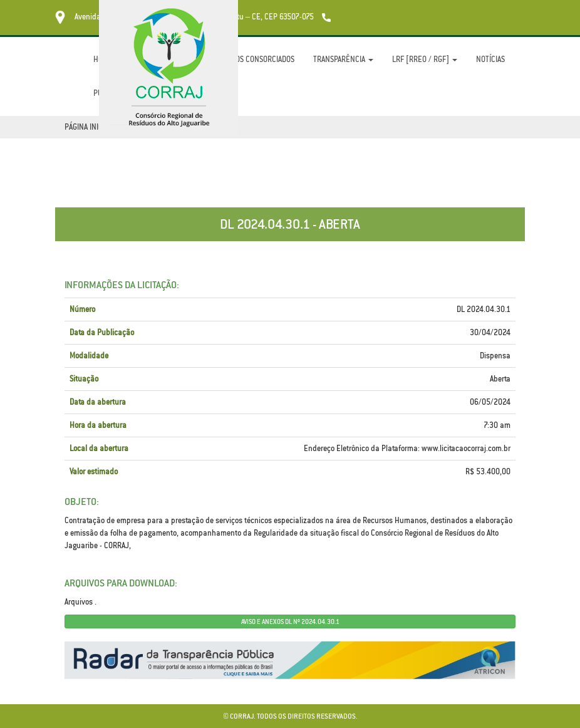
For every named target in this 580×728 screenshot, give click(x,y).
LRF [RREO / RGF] (425, 59)
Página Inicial (88, 127)
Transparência (343, 59)
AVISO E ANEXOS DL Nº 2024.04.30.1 (290, 621)
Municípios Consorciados (250, 59)
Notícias (490, 59)
